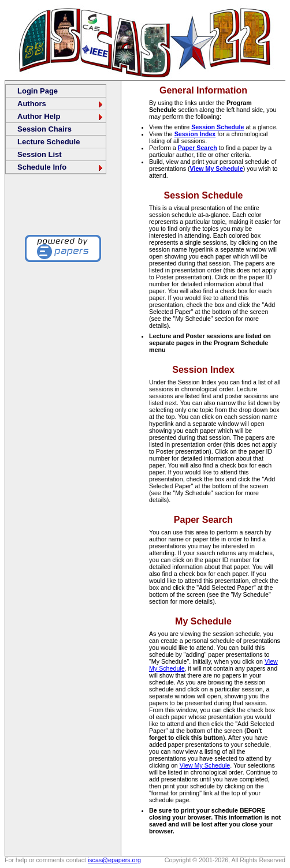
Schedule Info (61, 167)
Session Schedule (218, 127)
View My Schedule (217, 169)
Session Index (195, 134)
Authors (61, 104)
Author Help (61, 116)
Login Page (38, 91)
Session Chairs (44, 129)
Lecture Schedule (49, 142)
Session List (40, 154)
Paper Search (198, 148)
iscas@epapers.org (114, 860)
